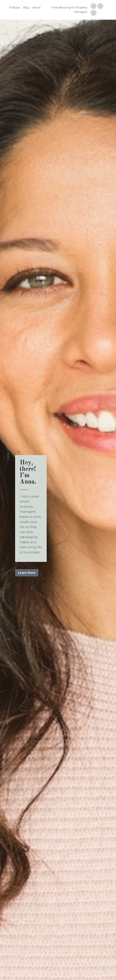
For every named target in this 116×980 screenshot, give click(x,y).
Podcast (15, 8)
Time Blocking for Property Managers (69, 10)
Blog (26, 8)
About (36, 8)
